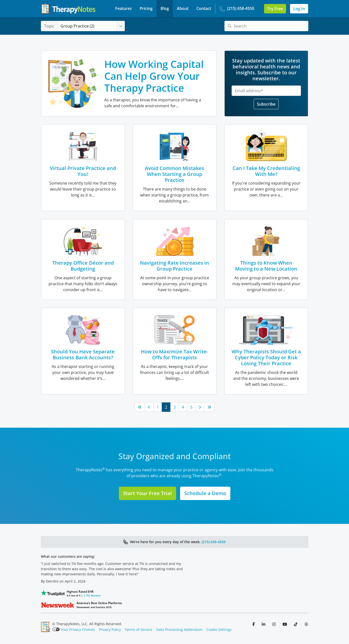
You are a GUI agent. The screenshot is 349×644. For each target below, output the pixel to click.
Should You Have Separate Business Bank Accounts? (83, 354)
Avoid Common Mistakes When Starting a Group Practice (174, 174)
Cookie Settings (219, 630)
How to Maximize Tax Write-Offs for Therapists (174, 354)
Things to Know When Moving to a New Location (266, 266)
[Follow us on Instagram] (274, 624)
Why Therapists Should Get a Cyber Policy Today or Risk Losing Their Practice (266, 357)
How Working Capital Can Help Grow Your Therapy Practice (154, 76)
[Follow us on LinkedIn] (264, 624)
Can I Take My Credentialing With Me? (266, 171)
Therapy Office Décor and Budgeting (83, 266)
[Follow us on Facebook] (254, 624)
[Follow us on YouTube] (285, 624)
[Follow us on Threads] (306, 624)
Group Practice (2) (83, 26)
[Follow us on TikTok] (296, 624)
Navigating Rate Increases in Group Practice (174, 266)
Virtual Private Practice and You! (83, 171)
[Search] (266, 26)
